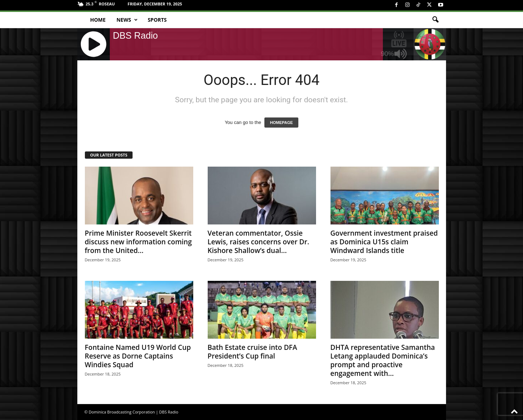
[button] (435, 20)
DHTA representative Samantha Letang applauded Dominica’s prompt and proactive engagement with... (383, 360)
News (127, 20)
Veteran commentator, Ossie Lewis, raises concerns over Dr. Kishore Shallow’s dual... (258, 242)
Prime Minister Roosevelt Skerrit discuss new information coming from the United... (138, 242)
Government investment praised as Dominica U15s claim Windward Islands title (384, 242)
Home (98, 20)
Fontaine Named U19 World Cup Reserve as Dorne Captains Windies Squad (138, 356)
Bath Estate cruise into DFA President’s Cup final (252, 352)
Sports (157, 20)
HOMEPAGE (281, 123)
